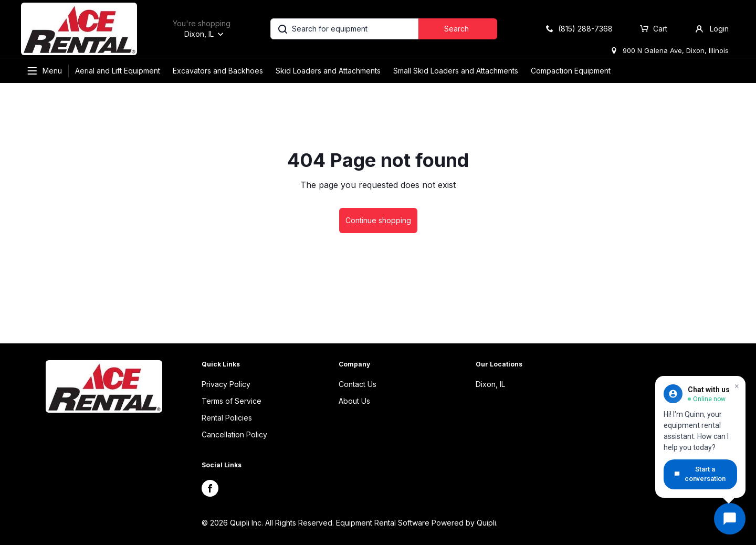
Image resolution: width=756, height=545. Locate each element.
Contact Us (358, 384)
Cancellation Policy (234, 434)
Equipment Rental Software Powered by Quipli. (417, 523)
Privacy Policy (226, 384)
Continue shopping (378, 220)
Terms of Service (232, 401)
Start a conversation (700, 474)
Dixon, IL (490, 384)
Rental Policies (227, 418)
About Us (354, 401)
